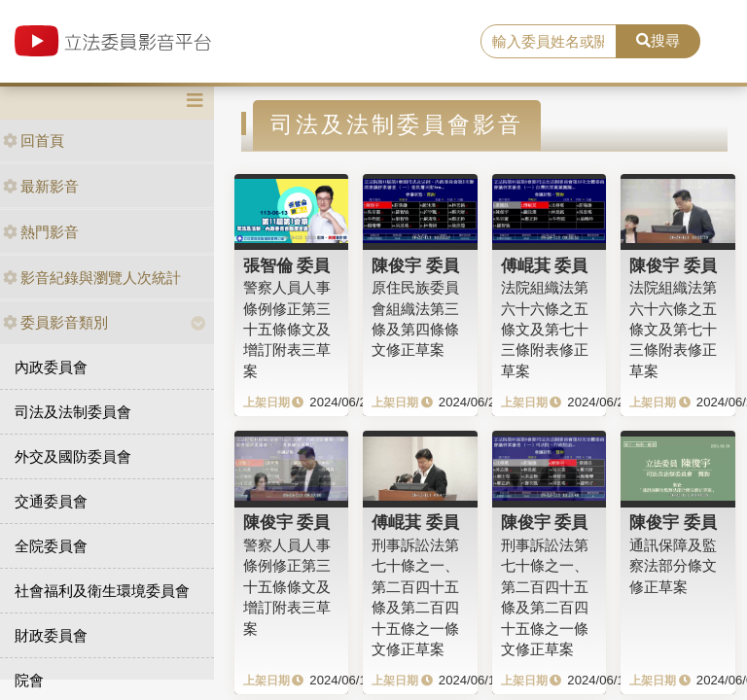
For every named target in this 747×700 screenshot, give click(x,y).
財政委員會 (51, 635)
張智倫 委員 (287, 265)
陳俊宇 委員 (415, 265)
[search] (549, 42)
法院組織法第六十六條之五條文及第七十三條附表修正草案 (545, 329)
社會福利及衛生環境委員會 (102, 591)
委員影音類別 (55, 322)
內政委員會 (51, 367)
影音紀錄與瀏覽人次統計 (92, 278)
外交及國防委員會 (73, 456)
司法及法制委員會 (73, 412)
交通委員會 (51, 501)
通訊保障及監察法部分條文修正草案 (673, 566)
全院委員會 (51, 546)
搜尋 (658, 40)
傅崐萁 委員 (545, 265)
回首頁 (34, 140)
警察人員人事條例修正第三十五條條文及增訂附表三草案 (287, 329)
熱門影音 (41, 232)
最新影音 (41, 186)
